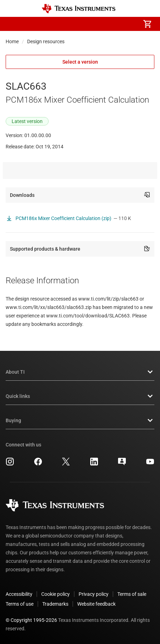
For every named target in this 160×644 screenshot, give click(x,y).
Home (12, 41)
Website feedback (96, 604)
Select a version (80, 62)
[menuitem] (88, 24)
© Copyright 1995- (31, 620)
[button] (13, 24)
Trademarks (55, 604)
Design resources (46, 41)
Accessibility (19, 594)
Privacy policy (94, 594)
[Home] (79, 9)
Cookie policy (56, 594)
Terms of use (20, 604)
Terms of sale (132, 594)
